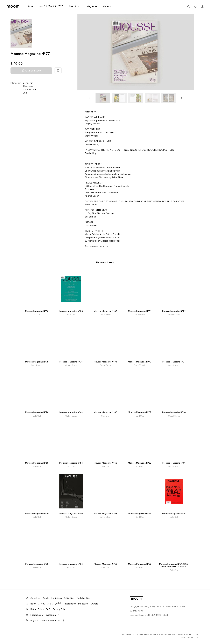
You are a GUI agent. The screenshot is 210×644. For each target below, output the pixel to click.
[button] (182, 98)
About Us (35, 598)
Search (188, 6)
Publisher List (83, 598)
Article (46, 598)
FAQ (48, 609)
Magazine (92, 6)
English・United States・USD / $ (47, 620)
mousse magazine (99, 246)
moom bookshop (13, 6)
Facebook (37, 615)
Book (30, 6)
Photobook (75, 6)
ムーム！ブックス (51, 6)
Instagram (52, 615)
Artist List (69, 598)
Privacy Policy (60, 609)
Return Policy (37, 609)
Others (107, 6)
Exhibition (57, 598)
